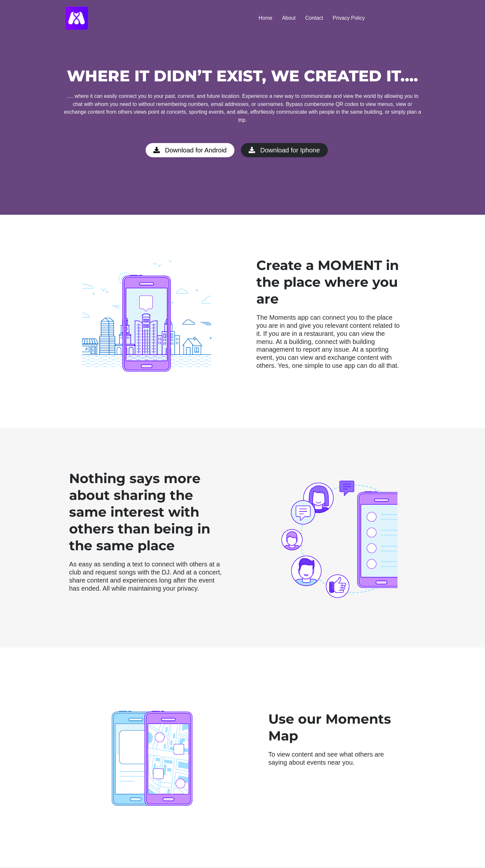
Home (266, 18)
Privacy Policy (349, 18)
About (289, 18)
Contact (314, 18)
